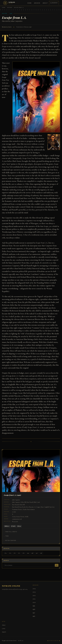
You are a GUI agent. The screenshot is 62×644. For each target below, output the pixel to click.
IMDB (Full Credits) (11, 532)
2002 (15, 553)
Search (54, 3)
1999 (28, 553)
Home (29, 3)
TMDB (7, 536)
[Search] (29, 565)
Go (57, 565)
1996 (41, 553)
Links (4, 629)
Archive (37, 3)
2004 (6, 553)
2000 (24, 553)
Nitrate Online (13, 641)
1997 (37, 553)
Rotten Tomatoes (11, 540)
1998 (32, 553)
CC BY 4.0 (21, 641)
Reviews (10, 7)
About (45, 3)
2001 (19, 553)
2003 (10, 553)
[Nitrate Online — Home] (11, 3)
